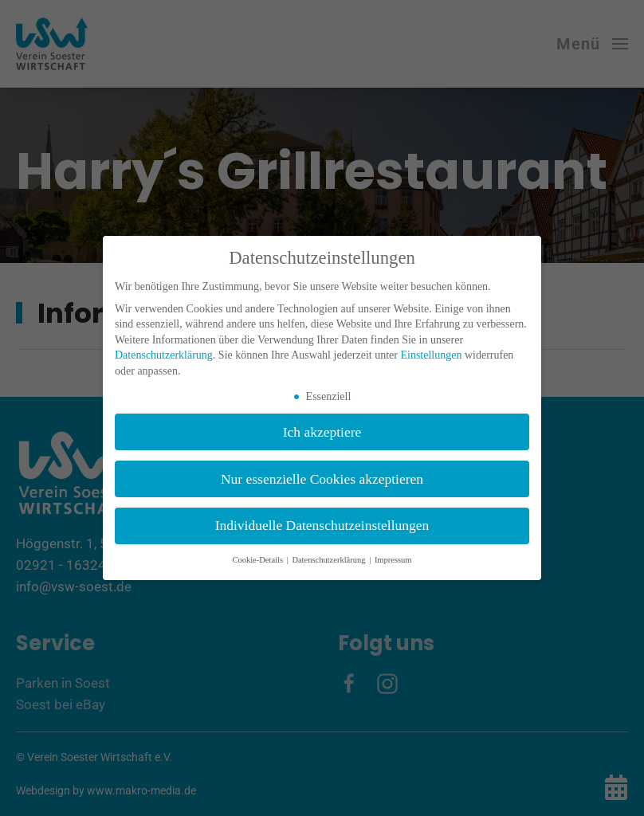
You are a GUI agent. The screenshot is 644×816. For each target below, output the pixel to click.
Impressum (393, 560)
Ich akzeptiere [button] (322, 432)
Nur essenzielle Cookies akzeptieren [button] (322, 479)
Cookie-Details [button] (258, 560)
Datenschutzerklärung (164, 355)
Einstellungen (431, 355)
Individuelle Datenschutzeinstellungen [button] (322, 525)
